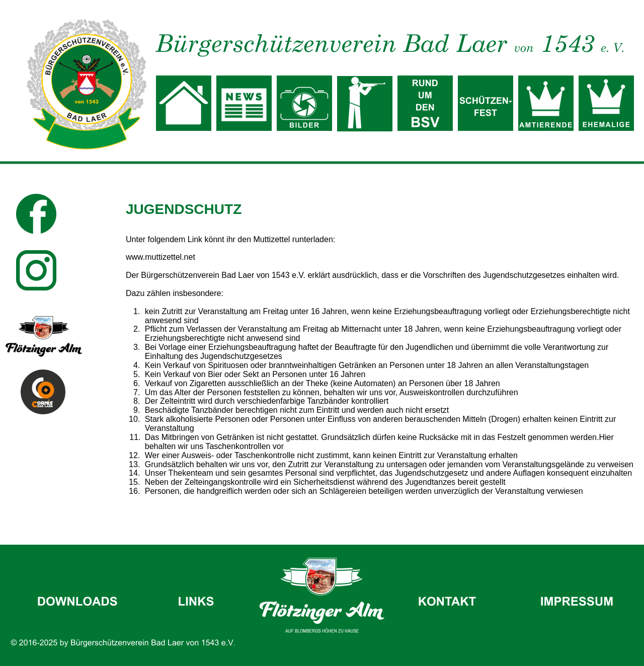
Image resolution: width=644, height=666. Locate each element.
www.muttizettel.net (160, 257)
